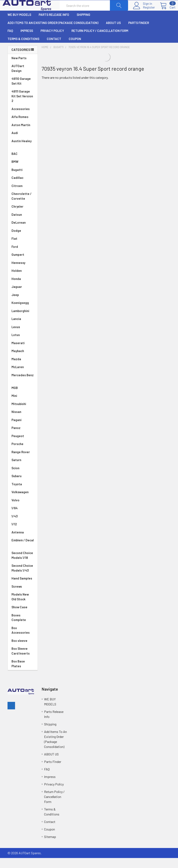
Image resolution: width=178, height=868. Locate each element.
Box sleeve (19, 651)
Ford (23, 257)
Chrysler (23, 216)
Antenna (23, 542)
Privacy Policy (52, 41)
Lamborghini (23, 321)
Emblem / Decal (23, 553)
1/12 (23, 534)
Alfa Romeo (23, 127)
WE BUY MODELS (19, 25)
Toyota (23, 494)
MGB (23, 398)
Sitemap (50, 847)
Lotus (23, 345)
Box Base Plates (18, 674)
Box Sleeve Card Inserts (21, 661)
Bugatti (23, 180)
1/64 (23, 518)
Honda (23, 289)
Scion (15, 478)
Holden (23, 281)
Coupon (75, 49)
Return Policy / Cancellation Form (100, 41)
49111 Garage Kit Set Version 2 (22, 106)
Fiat (23, 249)
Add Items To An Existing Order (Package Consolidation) (53, 33)
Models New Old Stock (20, 607)
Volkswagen (23, 502)
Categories (21, 60)
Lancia (23, 329)
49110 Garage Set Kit (21, 91)
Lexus (23, 337)
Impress (27, 41)
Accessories (21, 119)
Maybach (23, 361)
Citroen (23, 196)
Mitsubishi (23, 414)
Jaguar (23, 297)
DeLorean (23, 233)
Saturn (16, 470)
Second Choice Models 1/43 (22, 578)
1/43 (23, 526)
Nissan (23, 422)
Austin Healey (23, 154)
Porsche (23, 454)
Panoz (16, 438)
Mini (23, 406)
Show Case (19, 617)
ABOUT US (113, 33)
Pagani (23, 430)
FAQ (10, 41)
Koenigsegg (23, 313)
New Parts (19, 68)
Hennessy (23, 273)
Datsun (23, 225)
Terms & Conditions (23, 49)
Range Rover (23, 462)
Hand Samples (22, 588)
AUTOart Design (18, 78)
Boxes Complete (19, 628)
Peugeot (23, 446)
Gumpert (23, 265)
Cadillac (23, 188)
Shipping (83, 25)
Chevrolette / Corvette (23, 206)
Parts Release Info (54, 25)
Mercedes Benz (23, 388)
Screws (17, 596)
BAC (15, 164)
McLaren (23, 377)
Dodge (23, 241)
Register (144, 12)
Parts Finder (139, 33)
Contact (54, 49)
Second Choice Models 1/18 (22, 565)
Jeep (23, 305)
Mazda (23, 369)
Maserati (23, 353)
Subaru (23, 486)
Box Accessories (21, 640)
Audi (23, 143)
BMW (23, 172)
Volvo (23, 510)
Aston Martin (23, 135)
